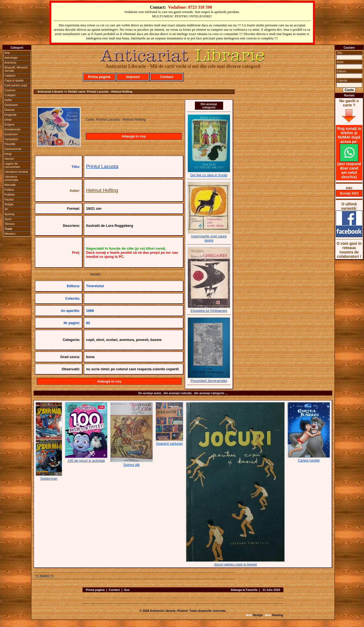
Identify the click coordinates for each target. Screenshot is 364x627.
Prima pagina (95, 590)
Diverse (9, 110)
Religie (9, 204)
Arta (7, 53)
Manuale (10, 185)
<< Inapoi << (45, 576)
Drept (8, 120)
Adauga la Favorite (244, 590)
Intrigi (8, 154)
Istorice (9, 159)
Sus (127, 590)
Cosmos (10, 90)
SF (6, 209)
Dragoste (10, 115)
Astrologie (11, 58)
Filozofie (10, 144)
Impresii (133, 77)
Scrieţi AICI (349, 193)
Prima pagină (99, 77)
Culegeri (10, 95)
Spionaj (9, 214)
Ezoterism (11, 134)
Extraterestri (12, 129)
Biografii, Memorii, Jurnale (16, 69)
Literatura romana (16, 172)
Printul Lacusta (102, 167)
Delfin (8, 100)
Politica (9, 190)
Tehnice (10, 224)
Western (10, 234)
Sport (8, 219)
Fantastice (11, 139)
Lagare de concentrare (12, 165)
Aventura (10, 62)
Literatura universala (11, 178)
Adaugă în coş (134, 136)
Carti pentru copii (16, 85)
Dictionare (11, 105)
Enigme (9, 124)
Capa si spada (14, 80)
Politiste (10, 195)
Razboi (9, 199)
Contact (167, 77)
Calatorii (10, 76)
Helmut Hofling (102, 190)
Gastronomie (13, 149)
